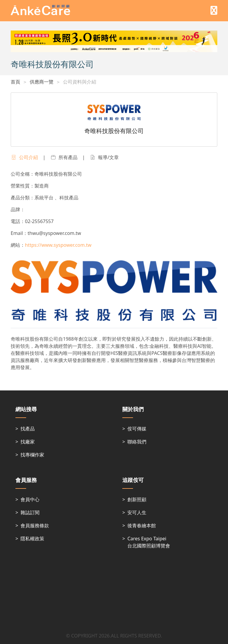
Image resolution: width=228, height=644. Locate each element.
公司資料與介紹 (80, 82)
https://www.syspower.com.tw (58, 245)
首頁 (15, 82)
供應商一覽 (42, 82)
